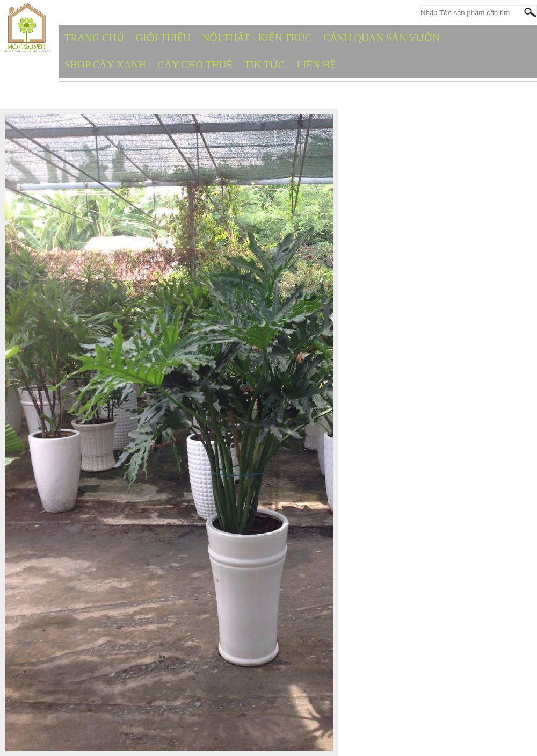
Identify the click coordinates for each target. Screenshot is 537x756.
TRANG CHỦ (94, 38)
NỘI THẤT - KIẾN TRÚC (257, 38)
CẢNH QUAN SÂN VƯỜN (382, 38)
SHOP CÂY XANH (105, 65)
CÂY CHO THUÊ (195, 65)
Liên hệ (316, 65)
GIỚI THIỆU (163, 38)
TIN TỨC (264, 65)
